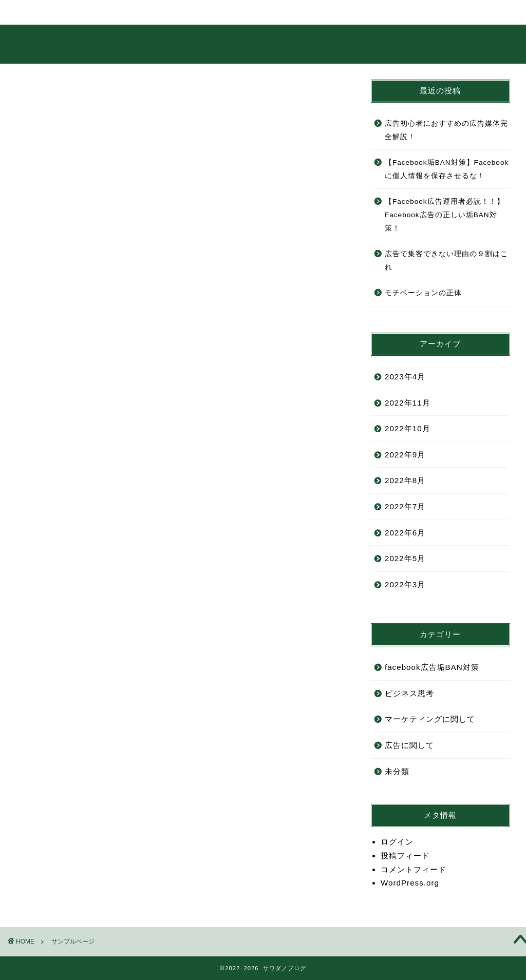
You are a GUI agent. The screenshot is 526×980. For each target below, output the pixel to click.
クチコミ (316, 12)
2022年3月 (405, 584)
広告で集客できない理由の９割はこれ (446, 261)
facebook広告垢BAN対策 (432, 667)
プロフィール (112, 16)
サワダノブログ (263, 44)
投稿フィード (405, 856)
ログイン (397, 842)
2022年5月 (405, 558)
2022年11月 (408, 403)
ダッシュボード (232, 468)
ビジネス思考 (409, 693)
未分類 (397, 771)
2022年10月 (408, 428)
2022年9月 (405, 455)
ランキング (248, 12)
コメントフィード (414, 869)
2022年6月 (405, 533)
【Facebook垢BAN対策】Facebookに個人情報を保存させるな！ (447, 169)
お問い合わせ (384, 16)
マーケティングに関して (430, 719)
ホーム (45, 12)
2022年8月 (405, 480)
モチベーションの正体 (423, 293)
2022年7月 (405, 506)
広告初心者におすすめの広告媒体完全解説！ (446, 130)
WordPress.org (410, 883)
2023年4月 (405, 377)
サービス (180, 12)
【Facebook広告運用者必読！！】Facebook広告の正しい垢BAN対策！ (445, 215)
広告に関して (409, 745)
